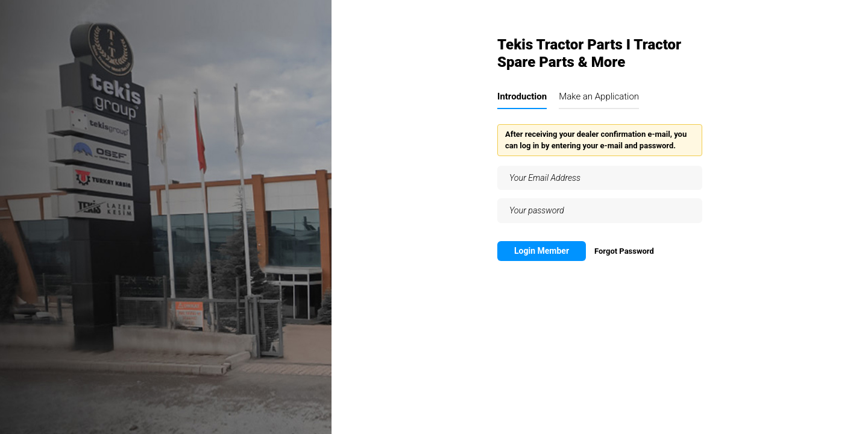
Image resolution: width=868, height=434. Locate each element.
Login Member (542, 251)
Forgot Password (624, 251)
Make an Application (599, 96)
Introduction (522, 96)
